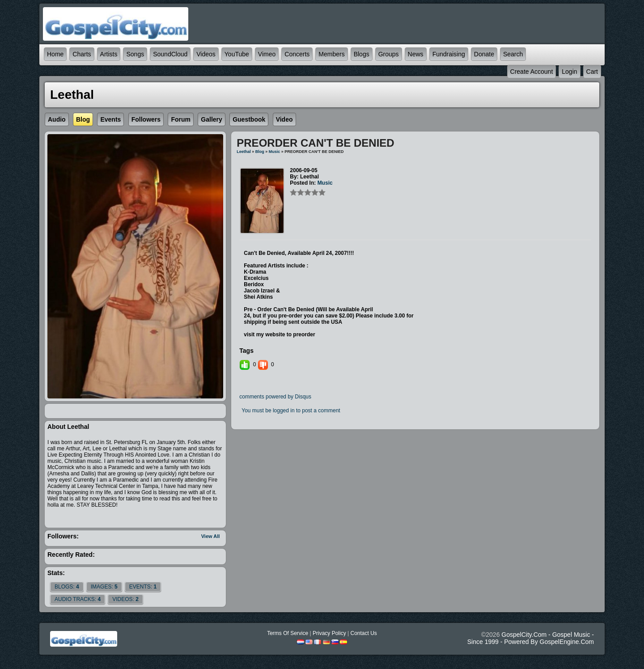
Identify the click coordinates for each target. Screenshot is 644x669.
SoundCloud (170, 54)
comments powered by (275, 397)
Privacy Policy (329, 633)
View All (211, 536)
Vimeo (267, 54)
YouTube (237, 54)
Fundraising (449, 54)
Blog (260, 152)
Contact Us (363, 633)
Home (55, 54)
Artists (109, 54)
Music (275, 152)
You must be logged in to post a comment (291, 411)
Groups (389, 54)
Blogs (362, 54)
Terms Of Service (288, 633)
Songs (135, 54)
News (416, 54)
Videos (206, 54)
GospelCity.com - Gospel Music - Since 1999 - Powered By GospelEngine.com (531, 638)
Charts (82, 54)
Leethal (244, 152)
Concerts (297, 54)
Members (331, 54)
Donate (484, 54)
